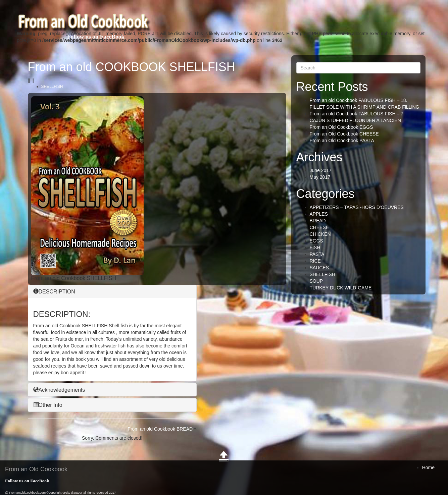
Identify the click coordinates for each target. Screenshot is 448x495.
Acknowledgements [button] (59, 390)
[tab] (112, 292)
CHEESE (319, 227)
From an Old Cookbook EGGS (341, 127)
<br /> (168, 138)
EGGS (316, 241)
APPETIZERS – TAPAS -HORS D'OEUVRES (357, 207)
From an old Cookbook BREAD (160, 429)
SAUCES (319, 268)
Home (428, 467)
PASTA (317, 254)
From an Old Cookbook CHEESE (344, 134)
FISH (315, 248)
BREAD (318, 221)
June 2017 (321, 170)
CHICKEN (320, 234)
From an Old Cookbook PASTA (342, 141)
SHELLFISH (52, 87)
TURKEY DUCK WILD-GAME (341, 288)
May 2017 (320, 177)
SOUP (316, 281)
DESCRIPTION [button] (54, 292)
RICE (315, 261)
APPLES (319, 214)
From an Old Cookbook (36, 469)
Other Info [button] (48, 405)
